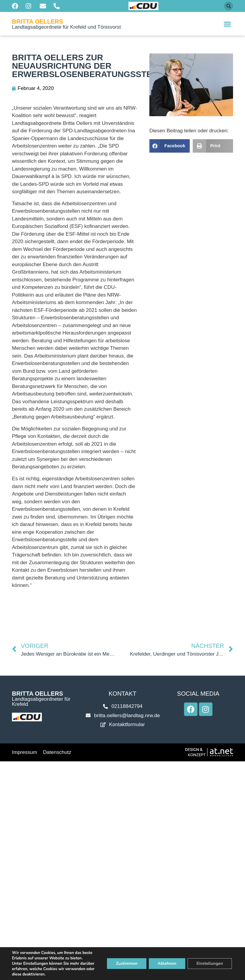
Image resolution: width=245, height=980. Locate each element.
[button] (229, 6)
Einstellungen (210, 963)
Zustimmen (126, 963)
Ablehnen (167, 963)
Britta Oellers (37, 22)
